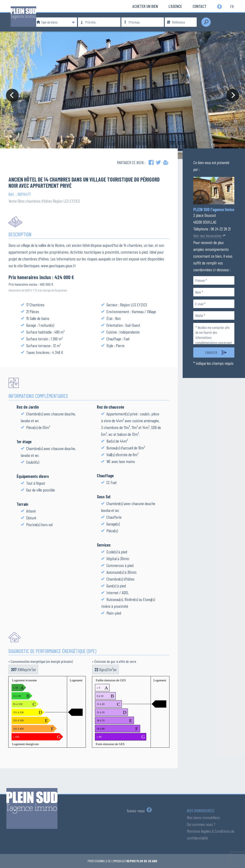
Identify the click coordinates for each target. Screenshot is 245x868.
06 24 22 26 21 (221, 229)
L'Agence (175, 6)
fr (232, 6)
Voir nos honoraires (207, 236)
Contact (200, 6)
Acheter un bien (145, 6)
